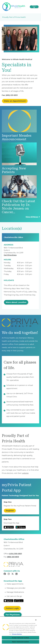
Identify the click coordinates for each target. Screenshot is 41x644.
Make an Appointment (15, 101)
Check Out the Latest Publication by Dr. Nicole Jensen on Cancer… (18, 207)
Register (10, 511)
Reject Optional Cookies (20, 642)
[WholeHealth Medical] (14, 7)
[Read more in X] (13, 574)
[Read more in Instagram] (9, 574)
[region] (20, 630)
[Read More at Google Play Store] (19, 601)
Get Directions (10, 255)
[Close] (36, 620)
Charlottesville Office (13, 237)
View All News (33, 217)
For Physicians (13, 615)
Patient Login (12, 608)
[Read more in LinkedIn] (17, 574)
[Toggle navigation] (34, 7)
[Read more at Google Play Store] (21, 527)
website (25, 473)
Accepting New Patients (14, 170)
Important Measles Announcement (17, 137)
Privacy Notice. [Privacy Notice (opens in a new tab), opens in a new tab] (17, 634)
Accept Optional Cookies (21, 638)
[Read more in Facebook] (5, 574)
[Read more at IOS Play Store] (9, 527)
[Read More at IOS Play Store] (8, 601)
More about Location (16, 302)
